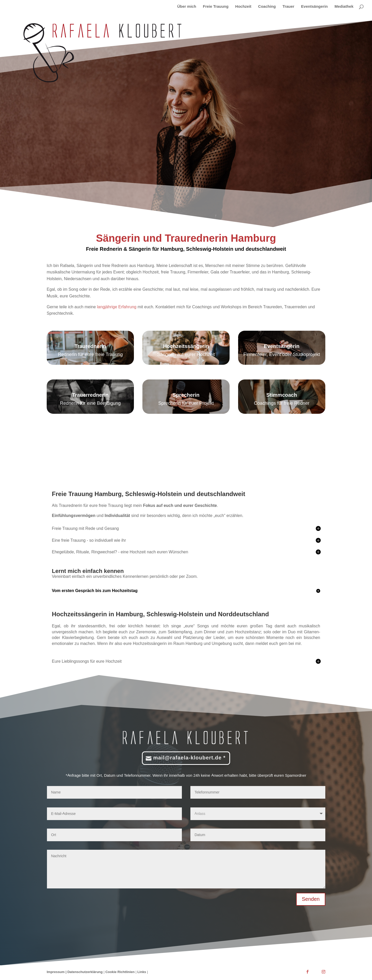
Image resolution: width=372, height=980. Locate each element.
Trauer (288, 7)
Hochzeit (243, 7)
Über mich (187, 7)
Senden (311, 900)
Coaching (267, 7)
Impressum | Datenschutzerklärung (75, 973)
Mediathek (344, 7)
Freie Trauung (216, 7)
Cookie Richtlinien (120, 973)
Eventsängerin (314, 7)
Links (142, 973)
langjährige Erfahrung (116, 307)
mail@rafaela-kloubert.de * (190, 759)
